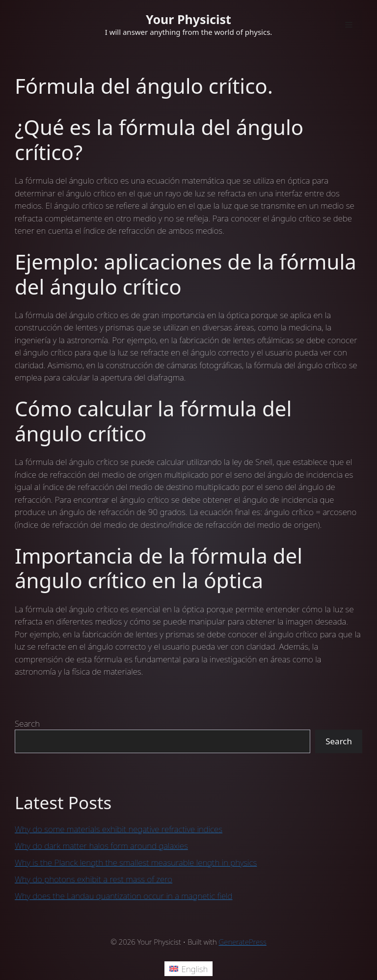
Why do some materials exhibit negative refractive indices (119, 829)
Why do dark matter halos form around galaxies (101, 846)
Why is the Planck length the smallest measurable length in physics (136, 862)
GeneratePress (243, 942)
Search (27, 723)
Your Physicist (188, 19)
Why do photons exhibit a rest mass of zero (94, 879)
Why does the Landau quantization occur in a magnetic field (124, 896)
